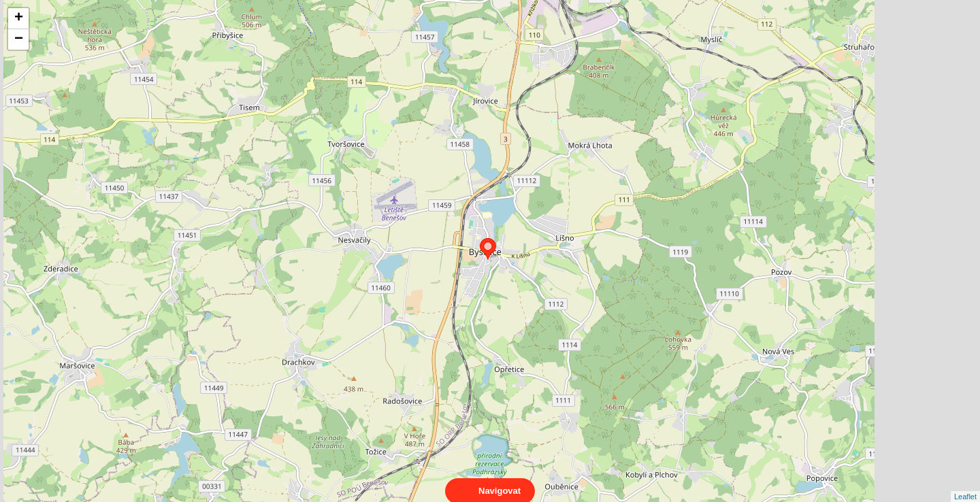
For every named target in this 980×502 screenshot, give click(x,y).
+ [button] (19, 18)
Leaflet (965, 484)
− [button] (19, 39)
